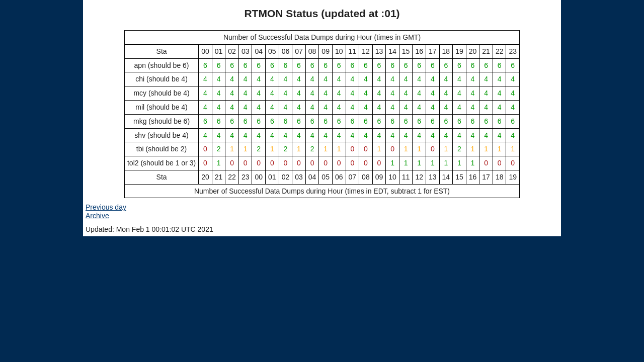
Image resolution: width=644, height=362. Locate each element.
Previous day (106, 207)
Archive (97, 216)
